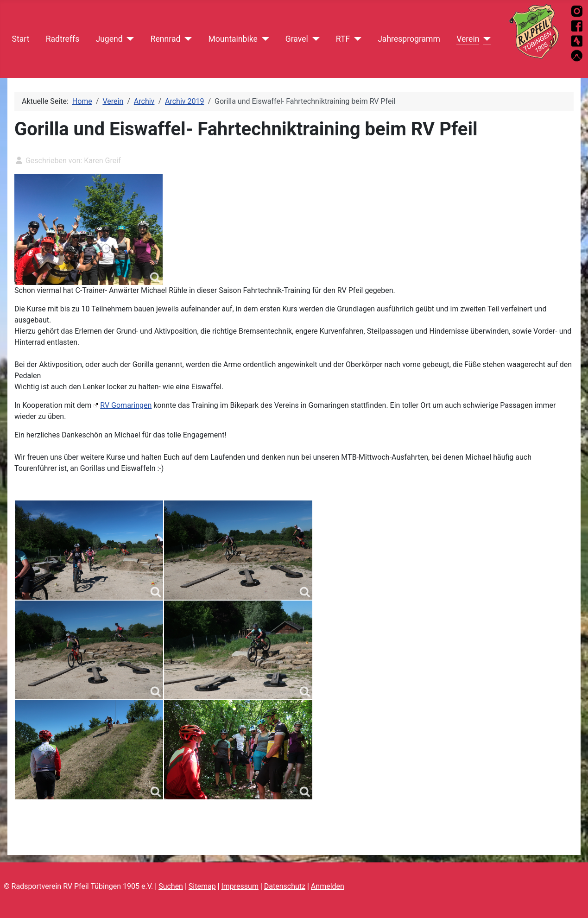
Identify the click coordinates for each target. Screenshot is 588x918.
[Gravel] (314, 39)
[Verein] (485, 39)
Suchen (171, 886)
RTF (343, 39)
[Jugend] (129, 39)
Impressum (240, 886)
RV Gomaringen (126, 405)
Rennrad (166, 39)
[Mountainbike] (263, 39)
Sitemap (202, 886)
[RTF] (356, 39)
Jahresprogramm (409, 39)
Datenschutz (285, 886)
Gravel (297, 39)
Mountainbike (233, 39)
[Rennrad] (186, 39)
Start (21, 39)
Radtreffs (63, 39)
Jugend (109, 39)
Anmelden (328, 886)
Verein (468, 39)
